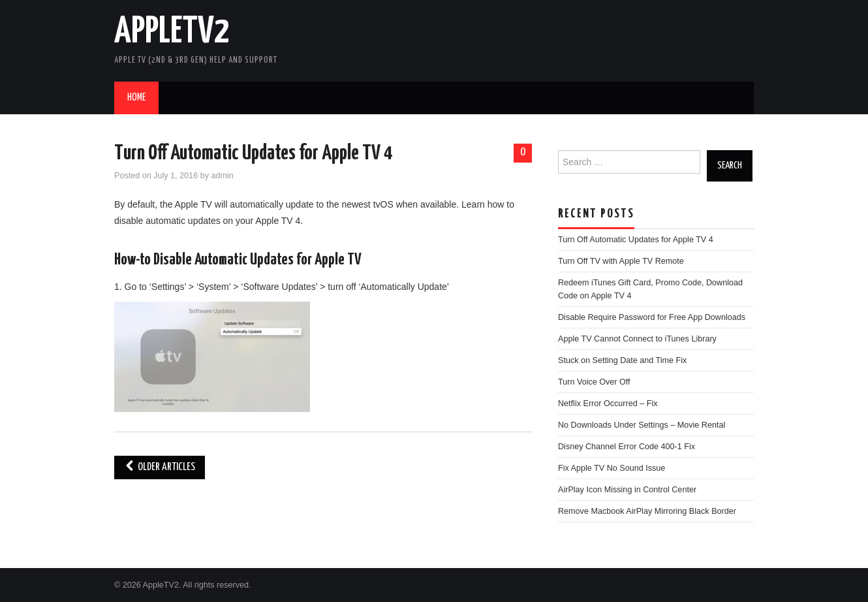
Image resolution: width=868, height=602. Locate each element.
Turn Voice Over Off (594, 382)
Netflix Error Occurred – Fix (608, 404)
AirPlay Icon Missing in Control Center (627, 490)
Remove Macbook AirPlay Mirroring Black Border (647, 511)
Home (136, 98)
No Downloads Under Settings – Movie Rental (642, 425)
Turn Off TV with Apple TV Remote (621, 261)
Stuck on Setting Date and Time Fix (622, 360)
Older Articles (160, 467)
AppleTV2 (172, 32)
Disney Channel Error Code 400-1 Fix (627, 447)
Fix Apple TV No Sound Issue (612, 468)
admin (222, 176)
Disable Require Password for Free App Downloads (652, 317)
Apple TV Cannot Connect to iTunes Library (637, 339)
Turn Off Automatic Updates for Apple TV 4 (253, 153)
